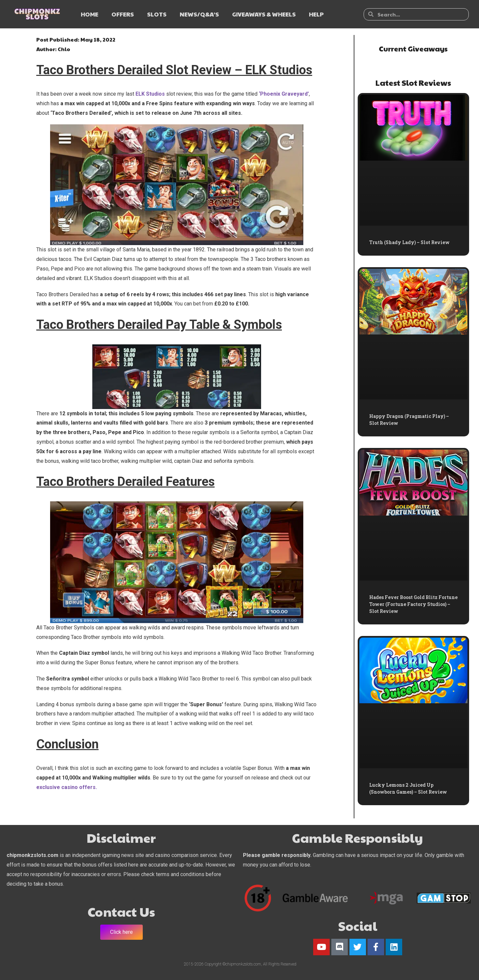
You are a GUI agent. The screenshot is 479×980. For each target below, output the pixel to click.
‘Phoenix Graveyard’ (283, 94)
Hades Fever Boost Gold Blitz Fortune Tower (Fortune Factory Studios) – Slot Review (413, 604)
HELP (316, 14)
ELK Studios (150, 94)
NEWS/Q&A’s (199, 14)
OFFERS (123, 14)
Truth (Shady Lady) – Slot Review (409, 242)
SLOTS (157, 14)
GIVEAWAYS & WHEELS (264, 14)
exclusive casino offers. (67, 787)
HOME (90, 14)
